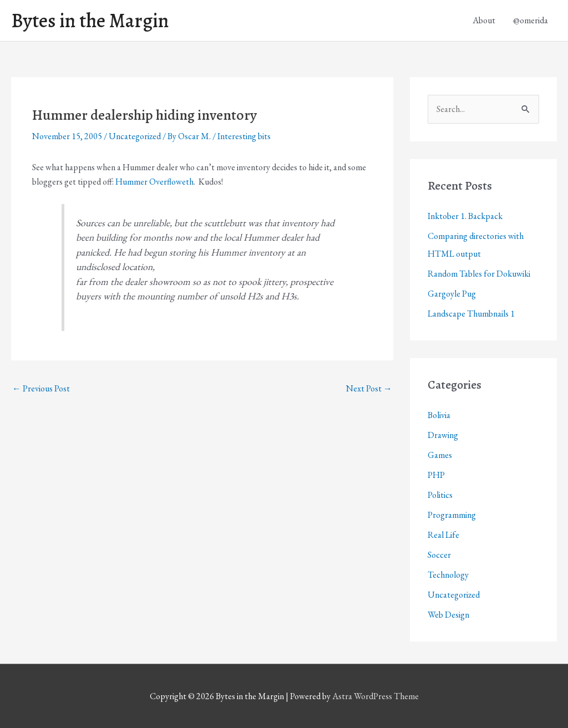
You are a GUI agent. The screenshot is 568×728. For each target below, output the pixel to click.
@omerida (531, 20)
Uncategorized (135, 136)
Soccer (439, 555)
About (484, 20)
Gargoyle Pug (452, 294)
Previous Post (41, 388)
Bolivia (439, 415)
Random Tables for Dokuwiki (479, 274)
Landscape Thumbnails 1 (471, 314)
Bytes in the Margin (90, 21)
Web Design (448, 615)
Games (440, 455)
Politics (440, 495)
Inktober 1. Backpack (465, 216)
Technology (448, 575)
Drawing (443, 435)
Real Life (443, 535)
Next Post (369, 388)
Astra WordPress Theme (376, 696)
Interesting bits (244, 136)
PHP (436, 475)
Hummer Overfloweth (154, 182)
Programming (452, 515)
